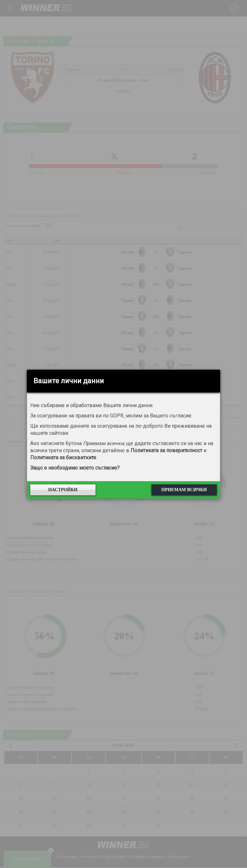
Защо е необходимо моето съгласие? (75, 468)
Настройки (63, 490)
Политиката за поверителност (166, 450)
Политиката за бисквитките (63, 458)
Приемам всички (184, 490)
